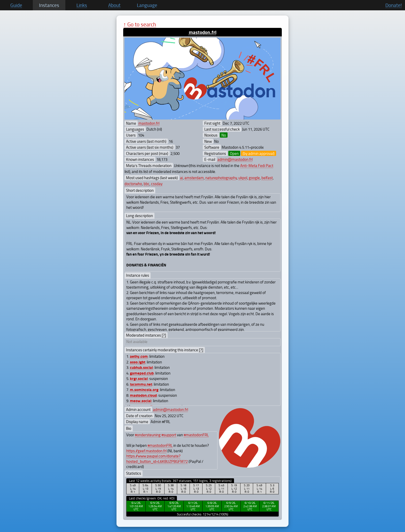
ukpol (243, 178)
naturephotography (221, 178)
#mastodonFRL (196, 435)
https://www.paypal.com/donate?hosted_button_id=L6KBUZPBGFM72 (157, 459)
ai (181, 178)
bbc (147, 184)
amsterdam (194, 178)
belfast (267, 178)
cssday (157, 184)
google (254, 178)
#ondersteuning (148, 435)
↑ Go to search (140, 24)
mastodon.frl (203, 32)
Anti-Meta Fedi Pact (257, 165)
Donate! (394, 5)
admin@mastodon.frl (235, 159)
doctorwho (133, 184)
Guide (16, 5)
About (114, 5)
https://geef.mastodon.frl (146, 451)
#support (169, 435)
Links (82, 5)
